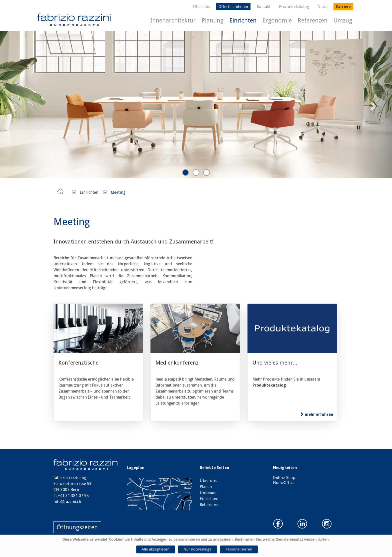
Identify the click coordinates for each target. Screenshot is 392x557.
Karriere (343, 7)
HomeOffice (284, 483)
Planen (206, 487)
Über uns (201, 7)
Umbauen (209, 493)
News (322, 7)
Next (372, 105)
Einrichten (243, 20)
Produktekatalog (294, 7)
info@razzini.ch (67, 502)
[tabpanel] (196, 105)
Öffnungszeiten (77, 527)
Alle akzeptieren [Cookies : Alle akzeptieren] (154, 549)
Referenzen (313, 20)
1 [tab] (185, 172)
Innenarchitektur (173, 20)
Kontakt (264, 7)
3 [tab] (206, 172)
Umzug (343, 20)
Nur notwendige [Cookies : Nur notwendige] (197, 549)
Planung (213, 20)
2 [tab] (196, 172)
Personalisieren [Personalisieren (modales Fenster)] (240, 549)
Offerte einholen (233, 7)
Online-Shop (284, 478)
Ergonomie (277, 20)
